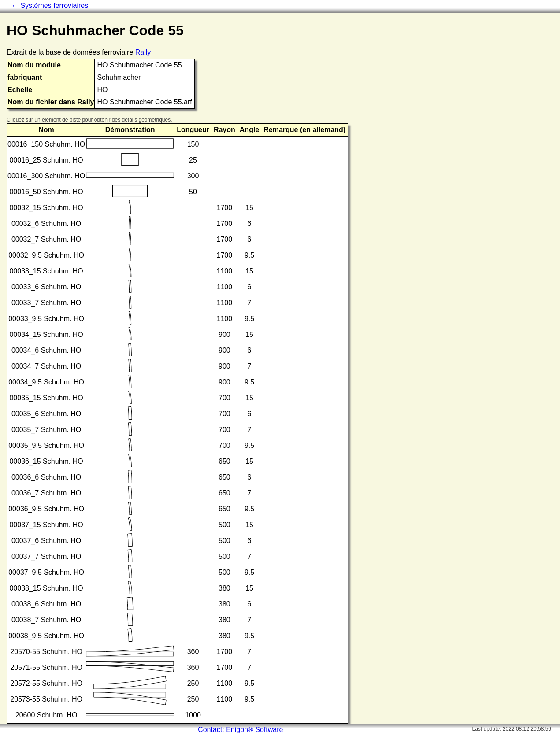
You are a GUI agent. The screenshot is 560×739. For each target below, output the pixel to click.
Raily (143, 52)
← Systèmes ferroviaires (50, 6)
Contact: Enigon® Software (240, 730)
